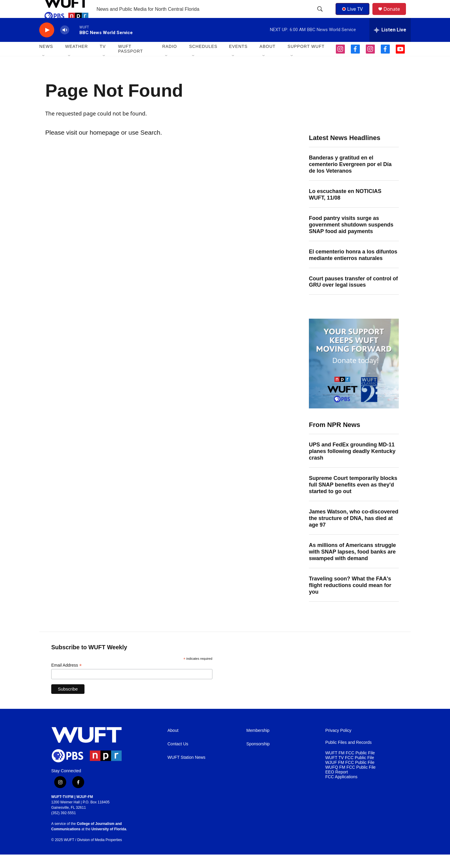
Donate (395, 16)
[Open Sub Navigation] (44, 69)
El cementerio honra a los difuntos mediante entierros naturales (353, 268)
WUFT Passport (130, 62)
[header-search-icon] (321, 16)
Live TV (354, 16)
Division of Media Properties (100, 853)
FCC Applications (341, 790)
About (173, 744)
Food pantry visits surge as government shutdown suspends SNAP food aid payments (351, 238)
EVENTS (238, 60)
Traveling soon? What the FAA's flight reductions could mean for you (350, 599)
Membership (258, 744)
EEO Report (337, 786)
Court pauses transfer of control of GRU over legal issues (353, 295)
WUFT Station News (187, 771)
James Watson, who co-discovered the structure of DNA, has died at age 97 (354, 532)
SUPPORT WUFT (306, 60)
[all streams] (390, 43)
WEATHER (76, 60)
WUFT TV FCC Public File (350, 771)
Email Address (67, 679)
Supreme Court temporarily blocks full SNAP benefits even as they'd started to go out (353, 498)
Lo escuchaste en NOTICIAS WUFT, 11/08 (345, 208)
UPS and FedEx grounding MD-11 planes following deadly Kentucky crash (352, 465)
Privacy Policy (338, 744)
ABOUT (267, 60)
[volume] (65, 44)
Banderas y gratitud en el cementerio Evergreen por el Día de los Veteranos (350, 178)
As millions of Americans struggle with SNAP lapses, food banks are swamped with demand (352, 565)
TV (103, 60)
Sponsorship (258, 757)
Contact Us (178, 757)
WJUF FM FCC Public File (350, 776)
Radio (169, 60)
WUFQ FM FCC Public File (351, 781)
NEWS (46, 60)
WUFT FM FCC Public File (350, 766)
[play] (47, 44)
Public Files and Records (349, 756)
